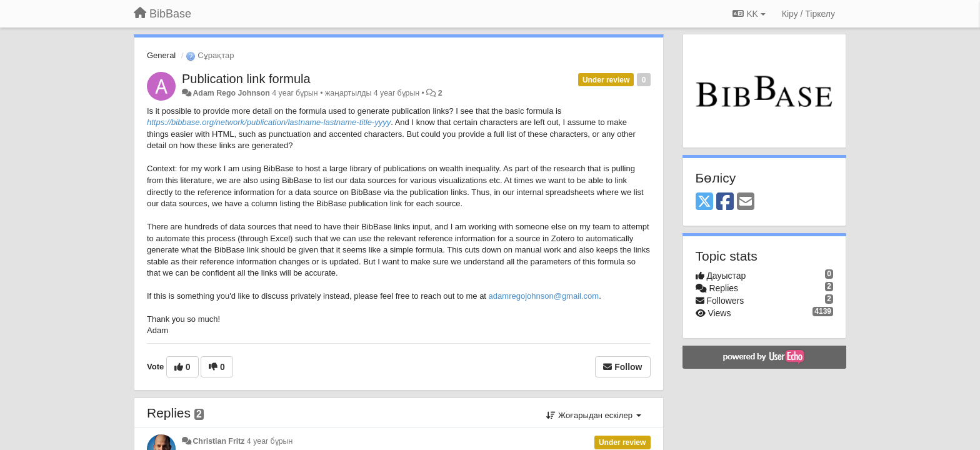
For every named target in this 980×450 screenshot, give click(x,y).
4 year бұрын (270, 441)
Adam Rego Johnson (231, 93)
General (161, 55)
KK (749, 14)
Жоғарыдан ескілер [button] (593, 415)
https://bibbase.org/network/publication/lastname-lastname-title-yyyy (269, 122)
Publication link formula (246, 79)
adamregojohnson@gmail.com (542, 296)
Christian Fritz (218, 441)
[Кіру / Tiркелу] (808, 14)
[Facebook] (725, 202)
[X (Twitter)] (704, 202)
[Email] (746, 202)
